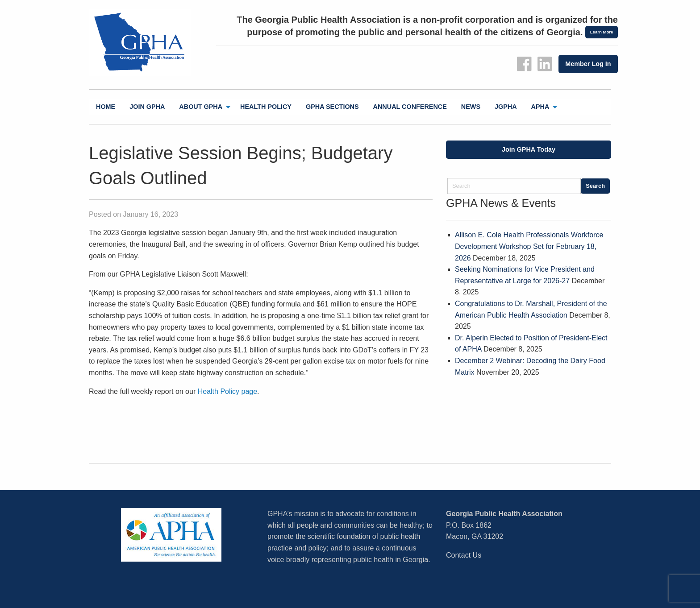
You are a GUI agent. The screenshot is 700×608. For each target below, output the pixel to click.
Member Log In (588, 64)
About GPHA (201, 107)
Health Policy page (227, 391)
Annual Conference (410, 107)
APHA (540, 107)
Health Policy (266, 107)
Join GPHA (147, 107)
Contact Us (464, 555)
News (471, 107)
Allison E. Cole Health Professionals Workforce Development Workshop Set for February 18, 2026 (529, 246)
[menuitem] (106, 107)
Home (106, 107)
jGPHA (506, 107)
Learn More (602, 32)
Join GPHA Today (529, 149)
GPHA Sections (332, 107)
